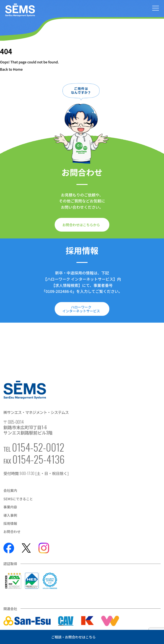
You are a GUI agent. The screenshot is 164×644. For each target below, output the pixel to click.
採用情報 (10, 523)
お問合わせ (12, 532)
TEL (34, 447)
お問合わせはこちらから (81, 225)
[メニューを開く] (155, 9)
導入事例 (10, 515)
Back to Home (11, 69)
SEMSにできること (18, 499)
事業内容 (10, 507)
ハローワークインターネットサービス (81, 309)
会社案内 (10, 490)
